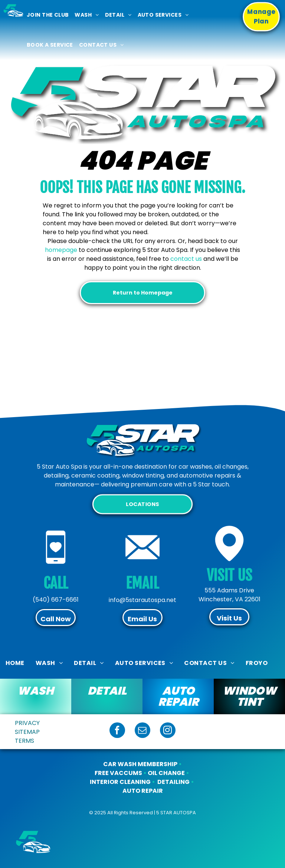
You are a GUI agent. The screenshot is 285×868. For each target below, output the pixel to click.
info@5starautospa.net (142, 600)
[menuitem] (48, 15)
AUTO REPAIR (178, 696)
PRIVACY (27, 723)
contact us (186, 259)
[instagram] (168, 731)
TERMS (24, 741)
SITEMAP (27, 732)
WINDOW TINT (250, 696)
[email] (142, 731)
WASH (36, 691)
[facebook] (117, 731)
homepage (61, 250)
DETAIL (107, 691)
